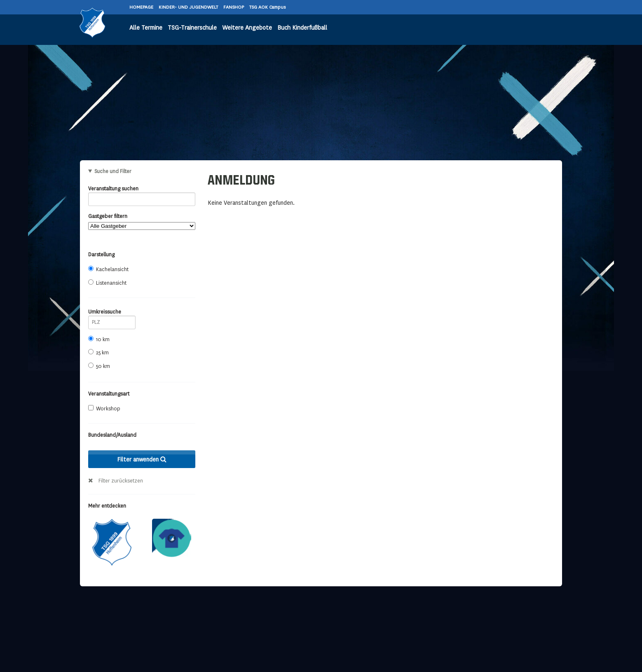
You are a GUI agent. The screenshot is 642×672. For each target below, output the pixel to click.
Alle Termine (146, 28)
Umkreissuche (112, 313)
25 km (98, 352)
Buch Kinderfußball (302, 28)
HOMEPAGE (142, 7)
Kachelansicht (108, 269)
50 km (99, 366)
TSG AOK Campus (267, 7)
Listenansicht (107, 283)
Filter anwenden (142, 459)
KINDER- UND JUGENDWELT (189, 7)
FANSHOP (234, 7)
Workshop (104, 409)
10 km (99, 339)
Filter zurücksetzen (121, 481)
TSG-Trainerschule (192, 28)
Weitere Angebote (247, 28)
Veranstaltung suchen (142, 190)
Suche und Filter (113, 171)
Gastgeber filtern (142, 221)
